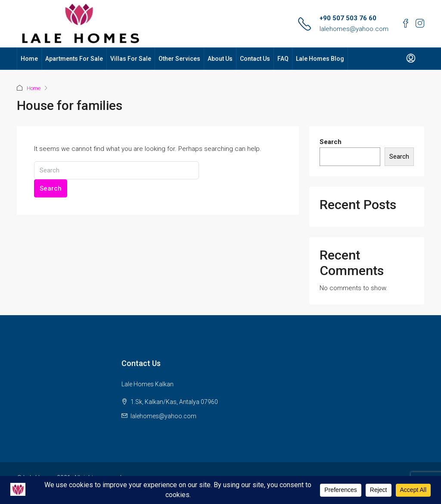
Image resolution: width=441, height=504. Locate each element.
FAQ (283, 59)
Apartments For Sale (74, 59)
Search (51, 188)
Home (29, 59)
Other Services (179, 59)
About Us (220, 59)
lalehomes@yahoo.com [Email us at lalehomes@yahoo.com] (163, 416)
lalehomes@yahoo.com (354, 29)
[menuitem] (411, 59)
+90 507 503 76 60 (348, 18)
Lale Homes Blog (320, 59)
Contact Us (255, 59)
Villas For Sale (131, 59)
